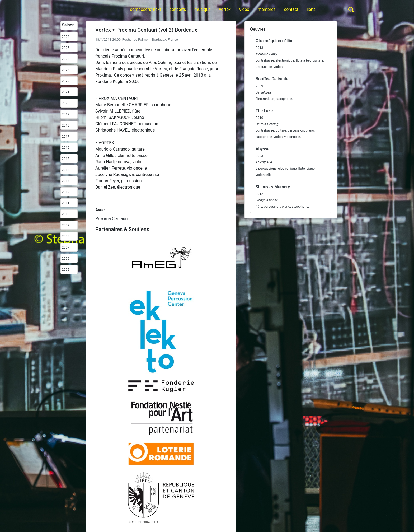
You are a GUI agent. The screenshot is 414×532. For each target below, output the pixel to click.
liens (311, 9)
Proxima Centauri (112, 219)
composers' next (145, 9)
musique (202, 9)
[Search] (333, 9)
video (244, 9)
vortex (225, 9)
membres (267, 9)
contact (291, 9)
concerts (178, 9)
